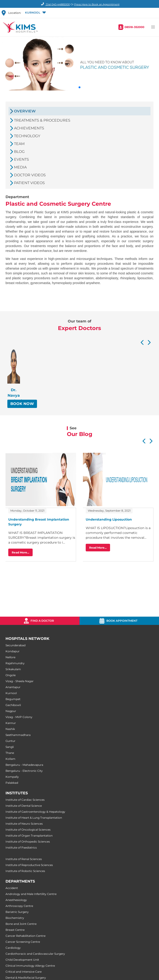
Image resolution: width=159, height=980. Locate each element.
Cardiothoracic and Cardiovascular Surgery (35, 954)
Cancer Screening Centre (23, 942)
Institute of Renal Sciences (24, 859)
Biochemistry (15, 918)
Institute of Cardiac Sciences (25, 800)
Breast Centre (15, 930)
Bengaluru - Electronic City (24, 771)
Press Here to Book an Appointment (97, 4)
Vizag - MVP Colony (19, 717)
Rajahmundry (15, 663)
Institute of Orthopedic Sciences (28, 842)
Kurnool (11, 693)
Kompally (12, 777)
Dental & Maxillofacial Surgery (26, 978)
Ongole (11, 675)
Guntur (10, 741)
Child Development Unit (22, 960)
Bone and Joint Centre (21, 924)
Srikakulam (13, 669)
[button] (35, 13)
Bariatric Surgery (17, 912)
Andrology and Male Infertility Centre (31, 894)
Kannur (11, 723)
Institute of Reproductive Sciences (29, 865)
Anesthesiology (16, 900)
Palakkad (12, 783)
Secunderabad (16, 645)
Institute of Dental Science (24, 806)
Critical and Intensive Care (24, 972)
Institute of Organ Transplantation (29, 836)
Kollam (10, 759)
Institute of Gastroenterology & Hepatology (35, 812)
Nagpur (11, 711)
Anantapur (13, 687)
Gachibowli (13, 705)
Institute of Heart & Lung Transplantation (34, 818)
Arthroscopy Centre (19, 906)
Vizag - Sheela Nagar (20, 681)
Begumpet (13, 699)
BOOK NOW (22, 404)
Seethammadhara (18, 735)
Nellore (10, 657)
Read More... (20, 552)
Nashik (10, 729)
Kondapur (13, 651)
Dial (55, 4)
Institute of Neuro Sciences (24, 824)
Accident (12, 888)
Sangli (10, 747)
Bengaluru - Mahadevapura (24, 765)
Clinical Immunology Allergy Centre (30, 966)
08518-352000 (134, 27)
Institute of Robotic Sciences (25, 871)
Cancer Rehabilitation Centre (26, 936)
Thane (10, 753)
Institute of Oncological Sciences (28, 830)
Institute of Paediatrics (21, 848)
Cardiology (13, 948)
